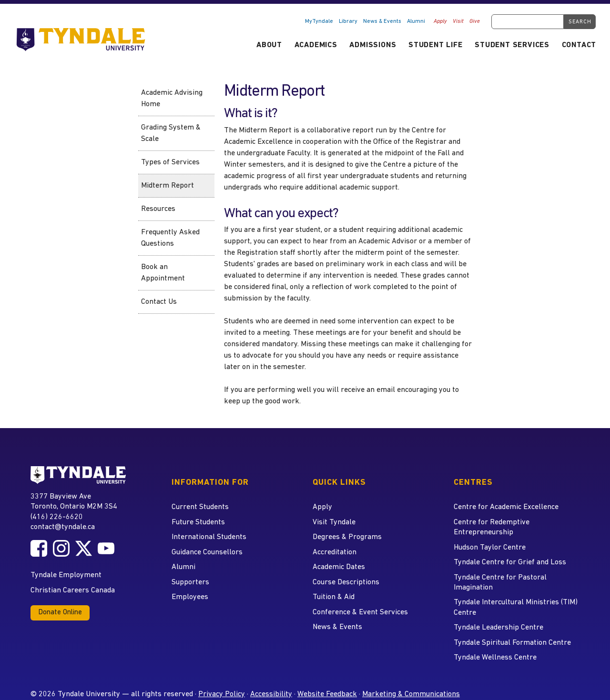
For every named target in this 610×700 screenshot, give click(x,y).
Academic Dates (339, 567)
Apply (440, 21)
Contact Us (159, 302)
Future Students (198, 522)
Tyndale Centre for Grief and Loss (510, 562)
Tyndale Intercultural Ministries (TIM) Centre (516, 607)
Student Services (512, 45)
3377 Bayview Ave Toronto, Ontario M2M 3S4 (74, 501)
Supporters (190, 582)
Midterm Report (168, 186)
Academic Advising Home (172, 99)
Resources (158, 209)
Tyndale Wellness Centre (495, 658)
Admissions (373, 45)
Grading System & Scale (171, 133)
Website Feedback (327, 694)
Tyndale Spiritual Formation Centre (512, 643)
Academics (316, 45)
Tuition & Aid (334, 597)
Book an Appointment (163, 273)
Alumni (416, 21)
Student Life (436, 45)
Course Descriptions (346, 582)
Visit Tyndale (334, 522)
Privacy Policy (222, 694)
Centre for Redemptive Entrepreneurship (492, 527)
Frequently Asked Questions (170, 238)
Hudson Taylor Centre (490, 548)
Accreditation (335, 552)
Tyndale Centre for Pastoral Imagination (500, 583)
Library (348, 21)
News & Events (382, 21)
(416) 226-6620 (57, 517)
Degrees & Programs (347, 537)
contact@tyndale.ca (63, 527)
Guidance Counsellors (207, 552)
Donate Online (60, 613)
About (269, 45)
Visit (458, 21)
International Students (209, 537)
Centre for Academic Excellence (506, 507)
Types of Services (170, 162)
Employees (190, 597)
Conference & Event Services (360, 612)
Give (475, 21)
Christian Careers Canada (73, 590)
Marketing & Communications (411, 694)
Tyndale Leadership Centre (498, 628)
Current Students (200, 507)
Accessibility (271, 694)
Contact (579, 45)
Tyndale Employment (66, 575)
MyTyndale (319, 21)
